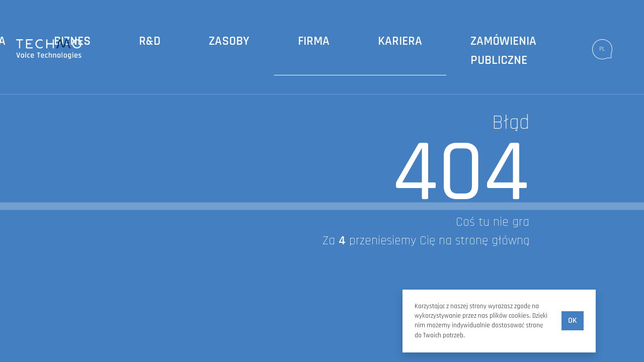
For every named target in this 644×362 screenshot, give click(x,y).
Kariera (400, 41)
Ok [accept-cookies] (573, 321)
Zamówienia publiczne (503, 51)
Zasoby (229, 41)
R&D (150, 41)
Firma (314, 41)
